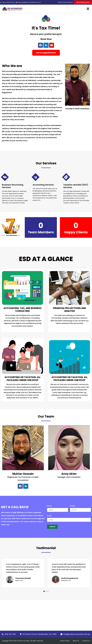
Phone (73, 506)
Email (49, 516)
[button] (88, 9)
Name (50, 506)
